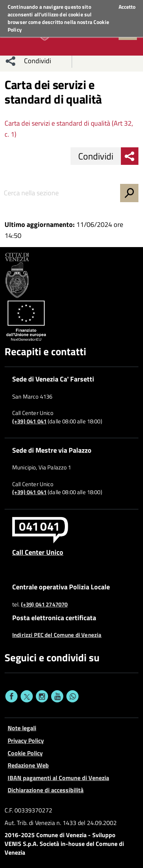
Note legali (22, 728)
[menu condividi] (11, 61)
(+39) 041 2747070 (44, 605)
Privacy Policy (26, 740)
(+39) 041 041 (29, 421)
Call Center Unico (38, 552)
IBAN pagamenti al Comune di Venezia (58, 778)
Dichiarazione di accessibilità (46, 790)
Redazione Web (28, 765)
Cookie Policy (25, 753)
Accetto (127, 7)
